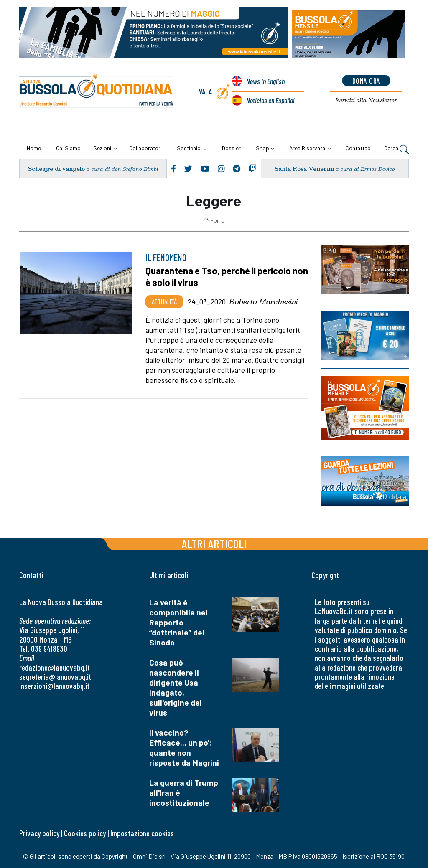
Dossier (231, 148)
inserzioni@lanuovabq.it (54, 686)
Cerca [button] (396, 149)
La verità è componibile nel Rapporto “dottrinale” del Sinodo (178, 622)
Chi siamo (68, 148)
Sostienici (189, 148)
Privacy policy (39, 833)
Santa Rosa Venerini (304, 168)
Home (34, 148)
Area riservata (307, 148)
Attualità (164, 301)
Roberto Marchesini (264, 301)
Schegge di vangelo (56, 168)
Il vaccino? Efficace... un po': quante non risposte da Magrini (184, 748)
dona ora (366, 81)
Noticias (270, 100)
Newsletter (366, 100)
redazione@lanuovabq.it (55, 667)
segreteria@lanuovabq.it (55, 677)
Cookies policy (85, 833)
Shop (262, 148)
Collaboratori (145, 148)
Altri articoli (214, 543)
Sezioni (102, 148)
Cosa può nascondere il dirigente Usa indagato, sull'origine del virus (176, 687)
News (265, 81)
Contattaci (359, 148)
